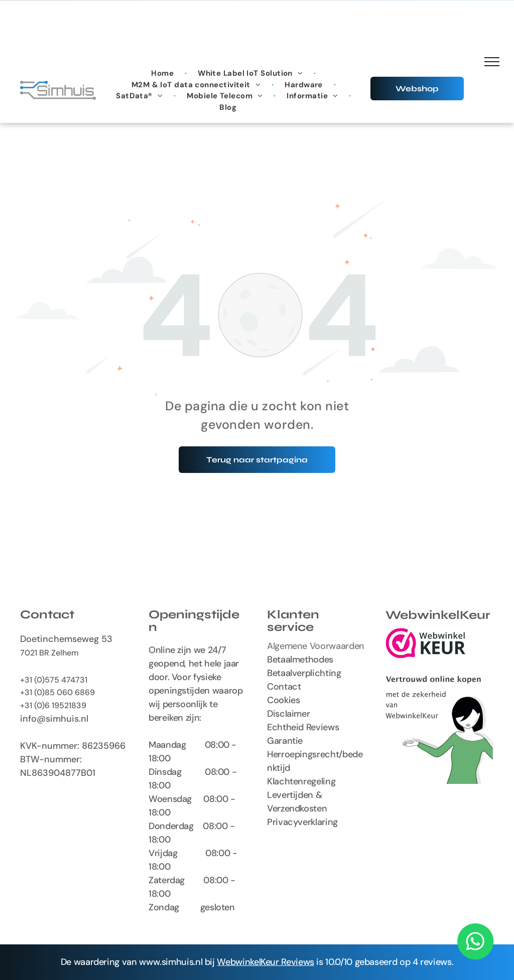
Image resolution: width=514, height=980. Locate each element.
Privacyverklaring (302, 822)
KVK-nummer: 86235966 (73, 746)
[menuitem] (163, 73)
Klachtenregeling (301, 781)
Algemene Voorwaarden (316, 646)
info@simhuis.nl (54, 719)
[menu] (492, 62)
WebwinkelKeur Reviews (265, 962)
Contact (284, 687)
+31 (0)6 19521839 (53, 705)
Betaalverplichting (304, 673)
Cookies (283, 700)
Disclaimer (288, 714)
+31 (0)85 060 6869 (57, 692)
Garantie (285, 741)
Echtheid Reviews (303, 727)
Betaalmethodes (300, 660)
